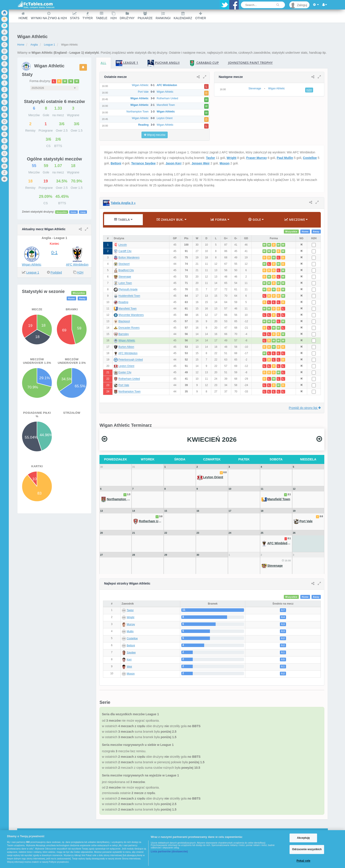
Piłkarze (145, 16)
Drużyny (127, 16)
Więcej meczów (155, 135)
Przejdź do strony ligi (305, 408)
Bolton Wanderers (129, 258)
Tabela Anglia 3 (123, 203)
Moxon (225, 163)
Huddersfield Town (129, 296)
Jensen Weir (201, 163)
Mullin (130, 631)
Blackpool (124, 322)
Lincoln (123, 245)
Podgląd (56, 272)
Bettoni (116, 163)
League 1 (50, 45)
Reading (123, 302)
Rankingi (163, 16)
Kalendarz (183, 16)
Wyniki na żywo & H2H (49, 16)
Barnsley (124, 334)
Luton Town (125, 283)
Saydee (131, 653)
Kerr (129, 660)
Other (201, 16)
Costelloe (310, 158)
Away (83, 212)
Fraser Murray (256, 158)
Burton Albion (126, 347)
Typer (88, 16)
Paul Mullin (285, 158)
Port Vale (124, 385)
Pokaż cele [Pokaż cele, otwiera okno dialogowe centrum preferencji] (304, 861)
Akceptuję (303, 838)
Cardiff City (125, 251)
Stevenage (125, 277)
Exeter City (125, 373)
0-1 (54, 252)
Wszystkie (62, 212)
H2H (114, 16)
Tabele (102, 16)
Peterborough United (131, 360)
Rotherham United (129, 379)
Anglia (34, 45)
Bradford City (126, 270)
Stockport (124, 264)
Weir (129, 667)
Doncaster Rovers (129, 328)
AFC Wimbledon (77, 265)
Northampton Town (129, 392)
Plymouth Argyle (128, 290)
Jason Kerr (173, 163)
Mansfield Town (128, 309)
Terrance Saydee (143, 163)
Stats (75, 16)
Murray (131, 624)
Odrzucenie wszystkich (307, 850)
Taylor (210, 158)
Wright (231, 158)
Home (23, 16)
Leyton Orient (126, 366)
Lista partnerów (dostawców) (169, 851)
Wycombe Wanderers (131, 315)
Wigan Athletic (32, 265)
